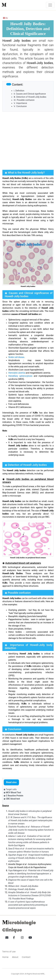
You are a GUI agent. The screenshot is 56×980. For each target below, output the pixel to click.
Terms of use (9, 952)
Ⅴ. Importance (20, 103)
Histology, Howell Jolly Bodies (22, 889)
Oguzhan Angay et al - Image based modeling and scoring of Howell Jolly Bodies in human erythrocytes (30, 858)
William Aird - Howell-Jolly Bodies (23, 886)
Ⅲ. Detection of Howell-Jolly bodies (30, 97)
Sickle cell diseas (16, 357)
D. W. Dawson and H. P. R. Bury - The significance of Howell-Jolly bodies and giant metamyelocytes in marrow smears (30, 820)
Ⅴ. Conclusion (20, 106)
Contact (26, 957)
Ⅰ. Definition (19, 91)
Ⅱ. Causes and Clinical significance (30, 94)
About (15, 957)
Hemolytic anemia (17, 373)
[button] (6, 937)
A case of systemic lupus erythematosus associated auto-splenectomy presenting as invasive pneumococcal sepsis (28, 905)
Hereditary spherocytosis (20, 376)
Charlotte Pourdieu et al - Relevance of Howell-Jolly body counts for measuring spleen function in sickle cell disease (31, 830)
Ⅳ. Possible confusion (24, 100)
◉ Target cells (10, 789)
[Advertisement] (28, 141)
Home (5, 957)
